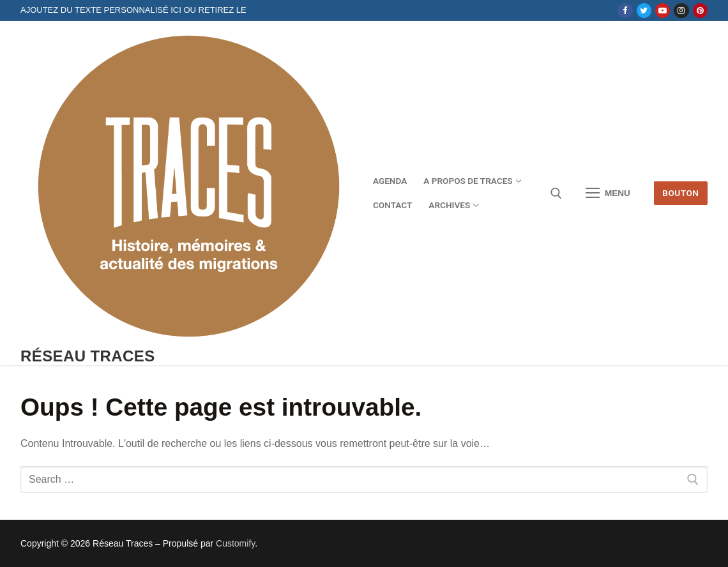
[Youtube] (663, 11)
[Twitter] (644, 11)
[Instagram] (681, 11)
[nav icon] (608, 193)
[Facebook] (625, 11)
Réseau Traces (88, 356)
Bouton (680, 193)
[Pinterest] (700, 11)
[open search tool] (556, 193)
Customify (235, 543)
